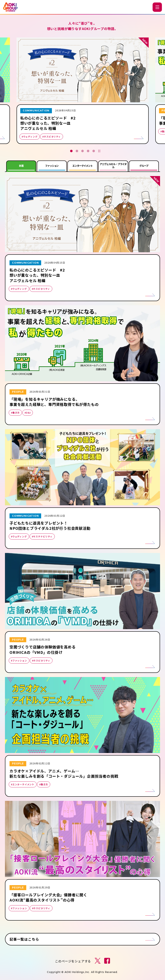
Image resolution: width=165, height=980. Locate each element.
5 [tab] (94, 151)
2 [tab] (77, 151)
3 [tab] (82, 151)
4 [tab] (88, 151)
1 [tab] (71, 151)
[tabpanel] (83, 92)
